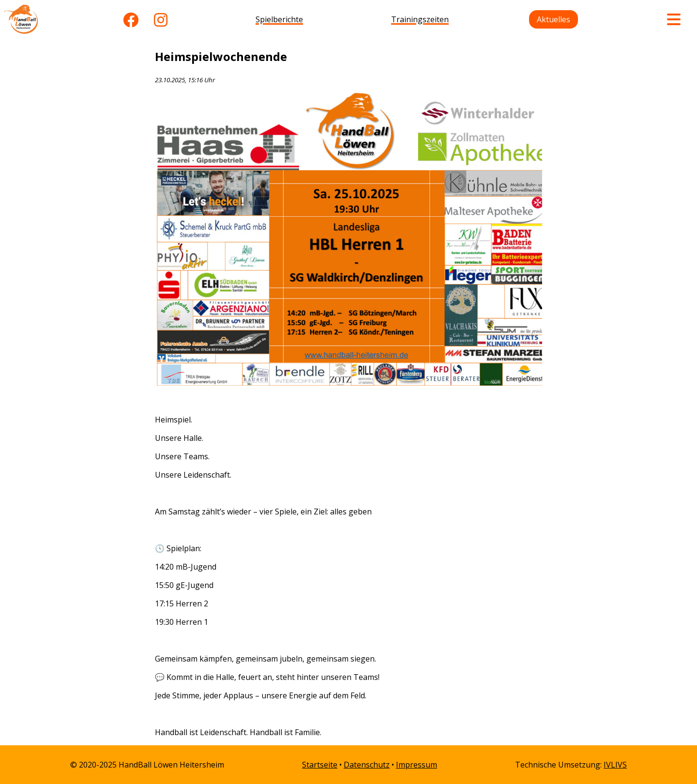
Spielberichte (279, 19)
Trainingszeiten (420, 19)
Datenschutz (367, 765)
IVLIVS (615, 765)
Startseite (320, 765)
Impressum (417, 765)
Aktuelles (553, 19)
